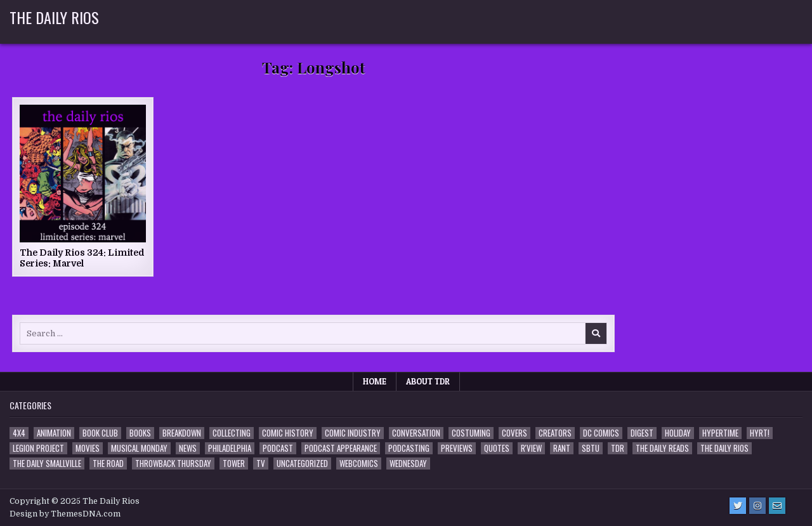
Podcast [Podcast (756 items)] (278, 448)
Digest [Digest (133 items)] (642, 433)
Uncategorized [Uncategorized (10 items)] (302, 464)
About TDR (428, 381)
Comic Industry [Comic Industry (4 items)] (353, 433)
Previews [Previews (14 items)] (457, 448)
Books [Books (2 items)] (140, 433)
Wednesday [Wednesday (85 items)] (408, 464)
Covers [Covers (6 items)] (514, 433)
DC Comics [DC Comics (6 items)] (601, 433)
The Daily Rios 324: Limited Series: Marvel (82, 258)
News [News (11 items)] (188, 448)
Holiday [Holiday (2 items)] (678, 433)
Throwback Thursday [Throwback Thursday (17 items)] (173, 464)
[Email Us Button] (777, 506)
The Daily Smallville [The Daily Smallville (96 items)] (47, 464)
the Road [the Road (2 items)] (108, 464)
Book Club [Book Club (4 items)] (100, 433)
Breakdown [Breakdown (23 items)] (182, 433)
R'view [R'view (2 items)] (531, 448)
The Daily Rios (54, 17)
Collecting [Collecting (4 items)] (232, 433)
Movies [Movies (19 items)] (88, 448)
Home (375, 381)
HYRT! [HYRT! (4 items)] (760, 433)
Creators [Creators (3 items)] (555, 433)
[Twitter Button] (738, 506)
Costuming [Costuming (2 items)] (471, 433)
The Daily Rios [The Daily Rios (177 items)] (724, 448)
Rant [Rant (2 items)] (562, 448)
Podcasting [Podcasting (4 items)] (409, 448)
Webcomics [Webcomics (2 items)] (359, 464)
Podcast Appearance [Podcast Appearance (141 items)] (341, 448)
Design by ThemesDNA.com (65, 514)
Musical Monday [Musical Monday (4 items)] (139, 448)
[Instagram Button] (757, 506)
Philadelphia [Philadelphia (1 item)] (230, 448)
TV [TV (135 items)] (261, 464)
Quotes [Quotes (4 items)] (497, 448)
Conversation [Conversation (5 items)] (416, 433)
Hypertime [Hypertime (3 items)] (720, 433)
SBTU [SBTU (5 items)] (591, 448)
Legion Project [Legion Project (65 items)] (38, 448)
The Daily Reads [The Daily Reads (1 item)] (662, 448)
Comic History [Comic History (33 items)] (288, 433)
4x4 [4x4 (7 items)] (19, 433)
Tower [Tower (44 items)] (234, 464)
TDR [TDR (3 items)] (618, 448)
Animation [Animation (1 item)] (54, 433)
